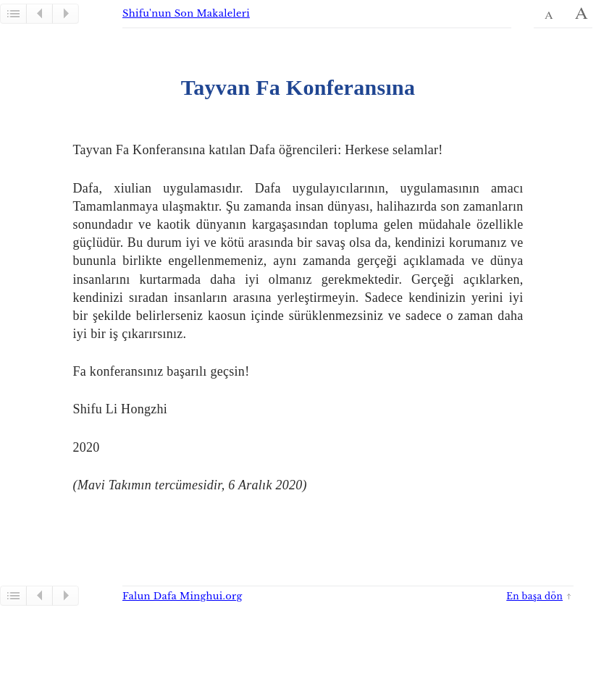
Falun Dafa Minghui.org (182, 596)
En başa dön (534, 596)
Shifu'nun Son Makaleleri (186, 13)
